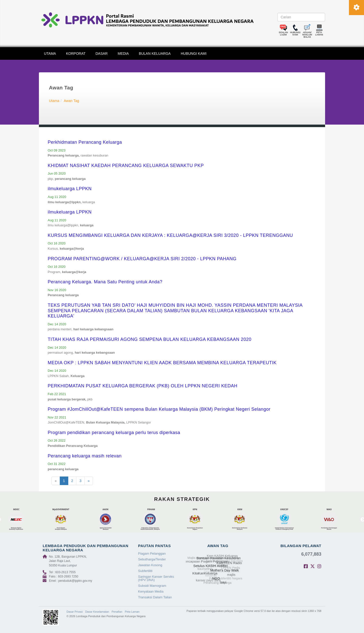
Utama (54, 101)
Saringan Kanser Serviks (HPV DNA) (156, 578)
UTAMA (50, 54)
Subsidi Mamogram (152, 586)
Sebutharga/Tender (152, 559)
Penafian (117, 612)
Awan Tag (71, 101)
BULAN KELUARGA (155, 54)
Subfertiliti (145, 571)
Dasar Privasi (75, 612)
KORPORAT (76, 54)
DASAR (102, 54)
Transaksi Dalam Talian (155, 597)
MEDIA (123, 54)
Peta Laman (132, 612)
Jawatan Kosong (150, 565)
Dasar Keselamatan (97, 612)
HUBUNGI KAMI (194, 54)
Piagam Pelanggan (152, 553)
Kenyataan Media (151, 591)
